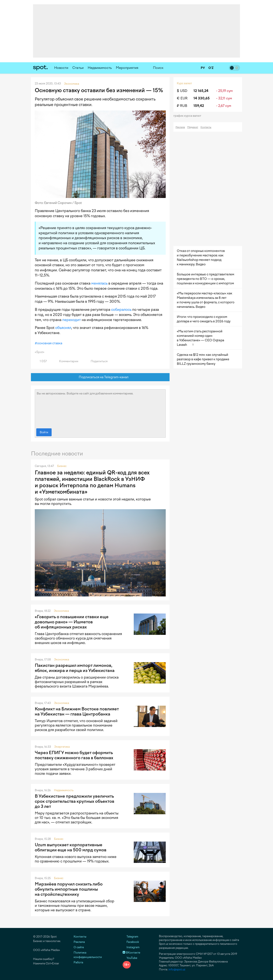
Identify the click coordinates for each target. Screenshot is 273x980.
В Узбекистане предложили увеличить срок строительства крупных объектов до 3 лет (75, 801)
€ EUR (182, 98)
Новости (61, 68)
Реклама (180, 127)
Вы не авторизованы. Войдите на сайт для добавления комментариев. (100, 408)
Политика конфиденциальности (88, 955)
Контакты (206, 127)
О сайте (79, 947)
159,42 (199, 106)
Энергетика (62, 747)
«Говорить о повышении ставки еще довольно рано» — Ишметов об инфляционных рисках (72, 622)
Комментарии (66, 361)
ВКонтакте (131, 953)
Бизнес (62, 466)
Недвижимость (100, 68)
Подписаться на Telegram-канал (100, 377)
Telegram (130, 937)
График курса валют (189, 116)
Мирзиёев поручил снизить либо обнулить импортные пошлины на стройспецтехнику (69, 889)
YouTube (130, 958)
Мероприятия (127, 68)
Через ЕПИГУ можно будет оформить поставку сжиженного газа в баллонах (74, 755)
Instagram (131, 947)
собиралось (121, 310)
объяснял (63, 328)
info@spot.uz (177, 969)
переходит (72, 320)
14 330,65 (202, 98)
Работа (78, 962)
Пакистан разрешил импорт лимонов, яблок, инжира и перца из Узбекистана (75, 668)
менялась (99, 283)
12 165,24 (201, 91)
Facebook (131, 942)
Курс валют (184, 83)
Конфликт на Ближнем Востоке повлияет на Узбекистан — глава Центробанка (77, 711)
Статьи (78, 68)
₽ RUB (182, 106)
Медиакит (193, 127)
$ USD (182, 91)
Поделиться (97, 361)
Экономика (61, 611)
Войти (44, 432)
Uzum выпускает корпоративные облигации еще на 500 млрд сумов (71, 847)
